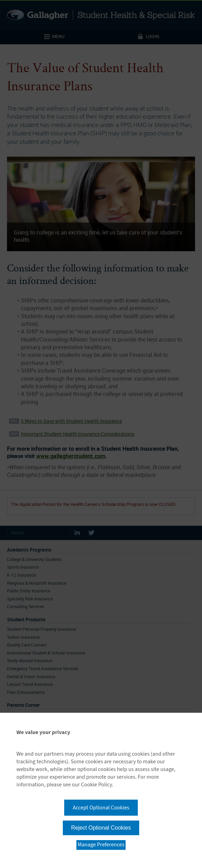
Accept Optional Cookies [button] (101, 808)
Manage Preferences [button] (101, 845)
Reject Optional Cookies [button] (101, 828)
